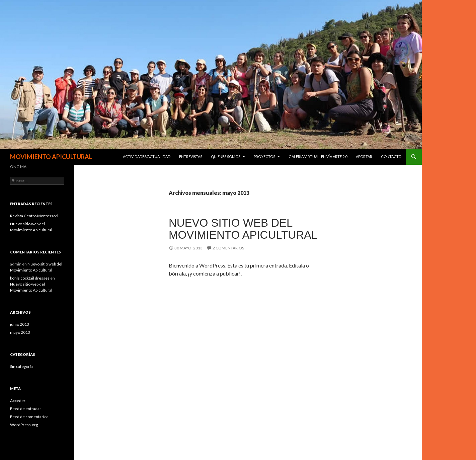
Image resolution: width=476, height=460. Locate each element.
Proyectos (264, 157)
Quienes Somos (226, 157)
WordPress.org (24, 425)
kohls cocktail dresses (30, 278)
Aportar (364, 157)
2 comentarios (228, 248)
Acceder (18, 401)
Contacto (391, 157)
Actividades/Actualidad (147, 157)
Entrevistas (191, 157)
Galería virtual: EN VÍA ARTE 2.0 (318, 157)
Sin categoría (21, 366)
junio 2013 (20, 324)
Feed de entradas (26, 409)
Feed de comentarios (29, 417)
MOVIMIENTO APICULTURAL (51, 157)
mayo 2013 (20, 332)
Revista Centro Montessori (34, 216)
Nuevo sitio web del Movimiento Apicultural (243, 229)
